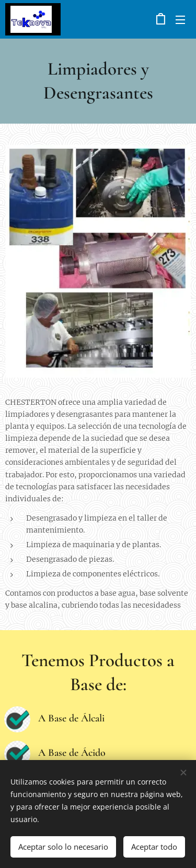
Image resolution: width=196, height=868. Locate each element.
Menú (180, 20)
